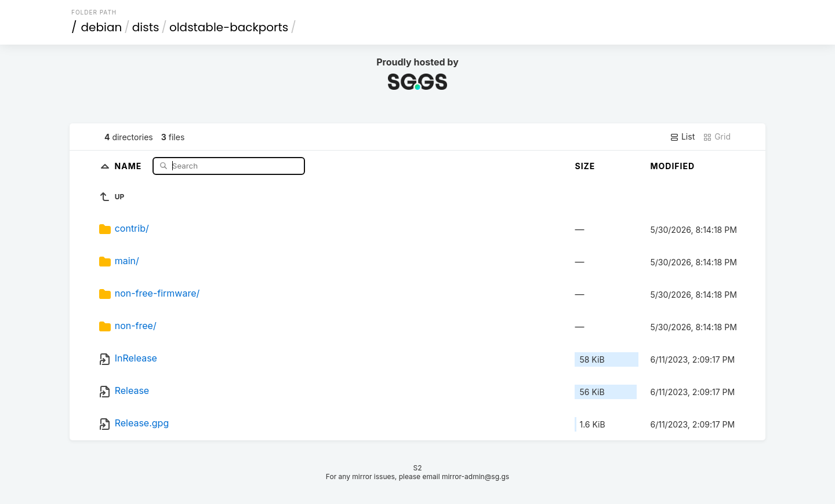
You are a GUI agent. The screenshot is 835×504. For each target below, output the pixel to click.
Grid (717, 137)
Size (585, 166)
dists (146, 27)
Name (130, 165)
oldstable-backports (229, 27)
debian (102, 27)
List (682, 137)
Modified (672, 166)
